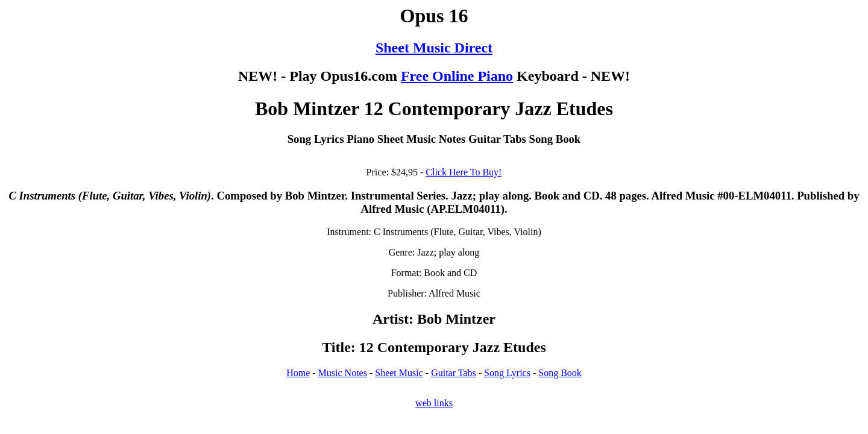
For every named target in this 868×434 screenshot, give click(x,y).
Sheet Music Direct (434, 48)
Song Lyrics (507, 373)
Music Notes (343, 373)
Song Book (560, 373)
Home (298, 373)
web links (434, 403)
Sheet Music (399, 373)
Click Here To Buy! (464, 172)
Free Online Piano (457, 76)
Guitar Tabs (454, 373)
